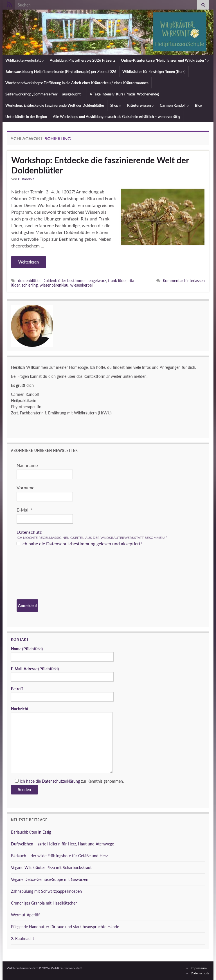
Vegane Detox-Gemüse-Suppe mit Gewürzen (50, 879)
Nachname (27, 465)
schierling (30, 285)
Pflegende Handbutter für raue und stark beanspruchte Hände (65, 927)
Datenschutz (29, 532)
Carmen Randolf (174, 105)
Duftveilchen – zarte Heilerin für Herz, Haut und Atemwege (62, 844)
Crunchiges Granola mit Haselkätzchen (44, 903)
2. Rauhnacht (22, 938)
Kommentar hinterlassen (184, 281)
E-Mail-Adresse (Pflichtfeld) (62, 674)
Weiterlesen (29, 262)
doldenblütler (29, 281)
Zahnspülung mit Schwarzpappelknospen (46, 891)
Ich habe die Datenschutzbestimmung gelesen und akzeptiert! (79, 543)
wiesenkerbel (81, 285)
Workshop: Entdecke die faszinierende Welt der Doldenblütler (55, 105)
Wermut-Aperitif (25, 915)
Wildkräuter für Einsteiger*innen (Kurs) (154, 72)
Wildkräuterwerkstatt (25, 60)
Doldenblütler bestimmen (65, 281)
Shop (116, 105)
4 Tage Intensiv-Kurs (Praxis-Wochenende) (124, 94)
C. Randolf (26, 179)
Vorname (25, 487)
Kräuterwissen (140, 105)
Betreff (62, 694)
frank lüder (117, 281)
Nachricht (62, 740)
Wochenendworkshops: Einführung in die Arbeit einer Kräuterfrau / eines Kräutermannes (77, 83)
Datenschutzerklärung (61, 781)
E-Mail (25, 510)
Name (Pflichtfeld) (62, 654)
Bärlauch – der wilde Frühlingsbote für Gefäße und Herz (59, 856)
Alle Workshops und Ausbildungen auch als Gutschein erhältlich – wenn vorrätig (117, 117)
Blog (199, 105)
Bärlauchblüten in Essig (31, 832)
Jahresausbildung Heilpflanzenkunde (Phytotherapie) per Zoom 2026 (61, 72)
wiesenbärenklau (54, 285)
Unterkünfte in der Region (26, 117)
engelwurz (97, 281)
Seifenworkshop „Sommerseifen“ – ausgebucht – (45, 94)
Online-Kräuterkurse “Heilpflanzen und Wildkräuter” (165, 60)
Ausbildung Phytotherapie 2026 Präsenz (82, 60)
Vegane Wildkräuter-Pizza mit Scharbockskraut (51, 868)
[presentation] (40, 574)
